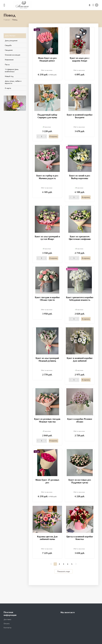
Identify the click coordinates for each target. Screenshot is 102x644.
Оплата (7, 623)
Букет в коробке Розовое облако (80, 420)
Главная (7, 20)
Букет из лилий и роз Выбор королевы (80, 177)
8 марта (8, 88)
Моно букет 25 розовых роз (47, 481)
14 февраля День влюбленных (12, 70)
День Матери (10, 36)
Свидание (9, 50)
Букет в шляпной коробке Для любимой (80, 359)
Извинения (9, 60)
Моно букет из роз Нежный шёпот (47, 59)
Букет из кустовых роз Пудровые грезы (80, 481)
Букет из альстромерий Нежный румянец (47, 359)
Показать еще (63, 571)
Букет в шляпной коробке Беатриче (80, 116)
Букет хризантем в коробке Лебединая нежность (80, 299)
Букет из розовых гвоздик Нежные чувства (47, 420)
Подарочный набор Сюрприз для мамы (47, 116)
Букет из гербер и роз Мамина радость (47, 177)
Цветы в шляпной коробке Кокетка (80, 538)
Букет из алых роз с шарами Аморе (80, 59)
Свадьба (8, 45)
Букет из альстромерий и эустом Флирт (47, 238)
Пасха (7, 64)
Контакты (8, 628)
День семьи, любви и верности (13, 82)
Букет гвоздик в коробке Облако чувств (47, 299)
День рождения (11, 40)
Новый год (9, 76)
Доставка (7, 619)
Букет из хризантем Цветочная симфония (80, 238)
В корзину (54, 136)
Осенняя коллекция (13, 55)
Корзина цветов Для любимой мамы (47, 538)
